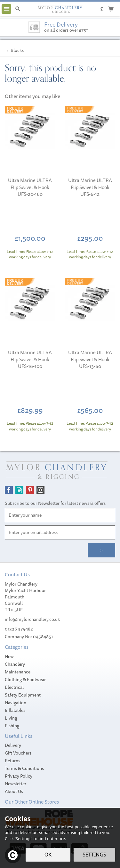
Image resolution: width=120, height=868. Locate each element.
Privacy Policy (19, 776)
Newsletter (16, 784)
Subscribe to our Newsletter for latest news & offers (55, 503)
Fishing (12, 726)
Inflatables (15, 710)
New (9, 656)
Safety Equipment (23, 695)
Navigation (16, 703)
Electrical (14, 687)
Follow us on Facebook (9, 490)
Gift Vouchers (18, 753)
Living (11, 718)
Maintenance (18, 672)
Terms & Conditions (24, 768)
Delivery (13, 745)
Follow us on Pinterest (30, 490)
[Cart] (111, 9)
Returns (12, 761)
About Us (14, 791)
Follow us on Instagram (40, 490)
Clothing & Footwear (25, 680)
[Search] (18, 9)
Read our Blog (19, 490)
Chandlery (15, 664)
